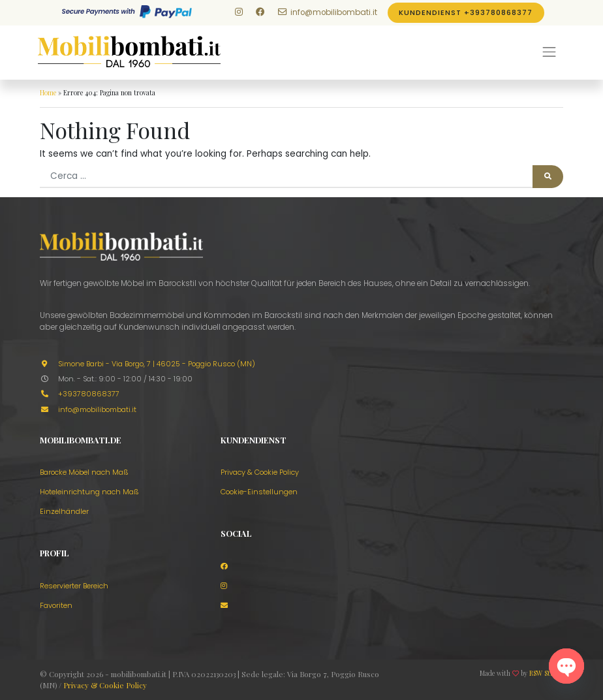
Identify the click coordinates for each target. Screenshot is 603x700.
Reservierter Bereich (74, 586)
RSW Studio (546, 673)
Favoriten (56, 605)
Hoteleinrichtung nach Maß (89, 492)
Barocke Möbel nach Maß (84, 472)
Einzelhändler (64, 511)
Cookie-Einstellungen (259, 492)
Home (48, 93)
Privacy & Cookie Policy (260, 472)
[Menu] (549, 52)
